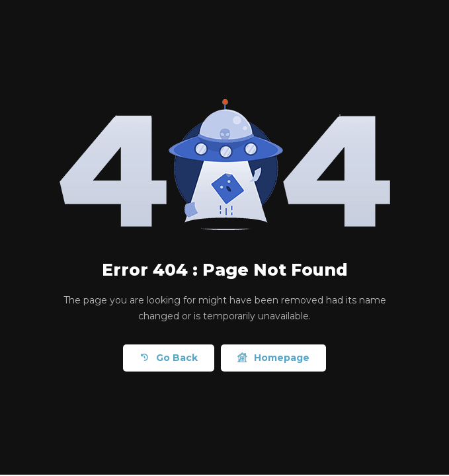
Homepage (273, 358)
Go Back (169, 358)
